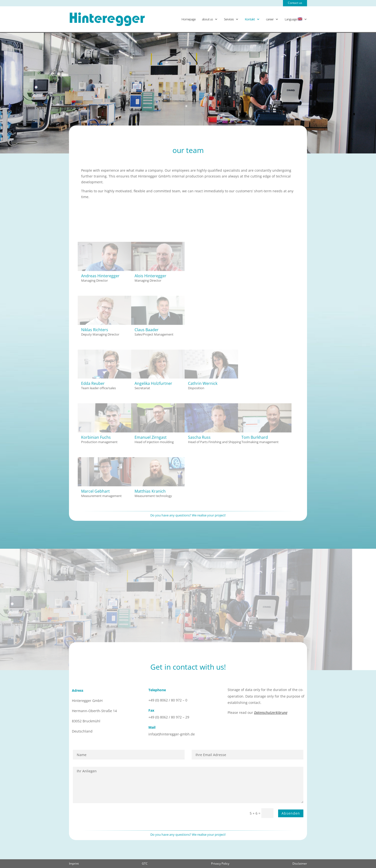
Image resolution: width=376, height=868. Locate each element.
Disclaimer (300, 864)
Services (229, 19)
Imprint (74, 864)
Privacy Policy (220, 864)
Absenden (291, 813)
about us (207, 19)
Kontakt (250, 19)
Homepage (188, 19)
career (270, 19)
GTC (145, 864)
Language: (293, 19)
